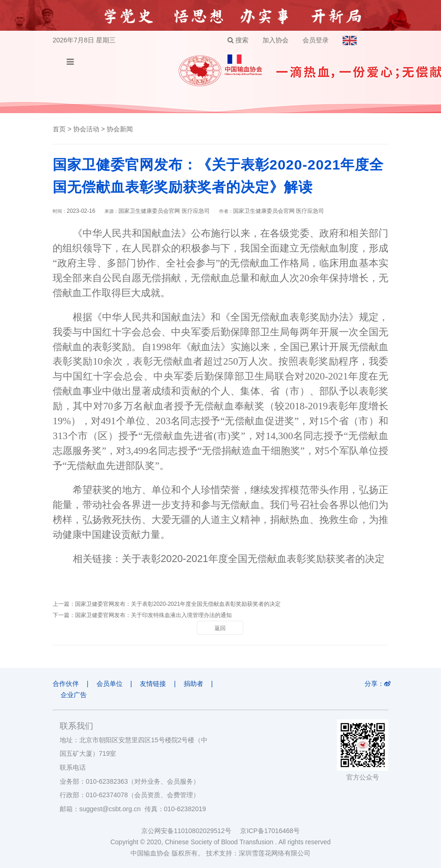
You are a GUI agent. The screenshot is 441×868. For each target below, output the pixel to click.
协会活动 (86, 129)
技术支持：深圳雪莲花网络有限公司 (258, 853)
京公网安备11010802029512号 (191, 831)
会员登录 (316, 40)
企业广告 (74, 695)
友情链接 (153, 684)
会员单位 (110, 684)
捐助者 (193, 684)
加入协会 (276, 40)
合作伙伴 (66, 684)
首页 (59, 129)
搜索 (238, 40)
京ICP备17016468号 (270, 831)
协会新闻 (120, 129)
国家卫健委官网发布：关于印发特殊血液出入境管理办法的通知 (153, 615)
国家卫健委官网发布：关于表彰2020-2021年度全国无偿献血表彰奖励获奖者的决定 (178, 604)
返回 (220, 628)
